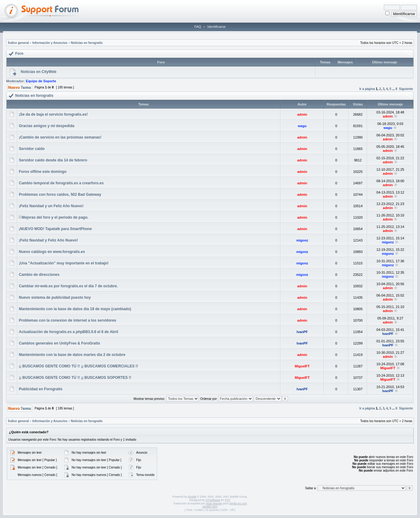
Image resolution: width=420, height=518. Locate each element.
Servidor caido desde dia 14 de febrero (53, 160)
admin (302, 114)
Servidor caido (32, 149)
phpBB (192, 497)
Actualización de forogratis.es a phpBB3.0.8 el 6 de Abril (69, 332)
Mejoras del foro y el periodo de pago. (55, 217)
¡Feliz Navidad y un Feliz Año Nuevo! (51, 206)
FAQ (198, 27)
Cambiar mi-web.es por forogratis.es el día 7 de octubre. (68, 286)
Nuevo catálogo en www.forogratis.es (52, 252)
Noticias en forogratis (87, 43)
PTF (227, 500)
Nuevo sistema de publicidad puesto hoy (55, 298)
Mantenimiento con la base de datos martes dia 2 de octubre (72, 355)
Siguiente (406, 89)
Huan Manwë (214, 503)
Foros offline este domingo (43, 172)
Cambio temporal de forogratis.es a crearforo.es (61, 183)
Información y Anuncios (50, 43)
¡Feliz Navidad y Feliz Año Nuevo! (48, 240)
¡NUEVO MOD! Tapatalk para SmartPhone (55, 229)
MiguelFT (302, 366)
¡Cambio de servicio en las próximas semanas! (60, 137)
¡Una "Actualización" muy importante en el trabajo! (64, 263)
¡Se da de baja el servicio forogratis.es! (53, 114)
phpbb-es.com (238, 503)
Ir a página (367, 89)
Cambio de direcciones (39, 275)
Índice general (18, 43)
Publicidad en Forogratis (41, 389)
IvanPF (302, 332)
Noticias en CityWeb (39, 72)
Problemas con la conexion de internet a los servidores (68, 320)
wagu (302, 126)
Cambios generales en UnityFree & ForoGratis (60, 343)
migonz (302, 240)
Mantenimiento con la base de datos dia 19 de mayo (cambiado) (75, 309)
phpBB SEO (210, 507)
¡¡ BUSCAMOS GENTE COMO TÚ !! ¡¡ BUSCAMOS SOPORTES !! (75, 378)
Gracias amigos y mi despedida (47, 126)
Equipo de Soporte (41, 81)
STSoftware (213, 500)
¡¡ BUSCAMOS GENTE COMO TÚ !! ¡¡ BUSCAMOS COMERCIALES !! (78, 366)
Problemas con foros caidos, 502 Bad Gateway (60, 195)
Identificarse (216, 27)
